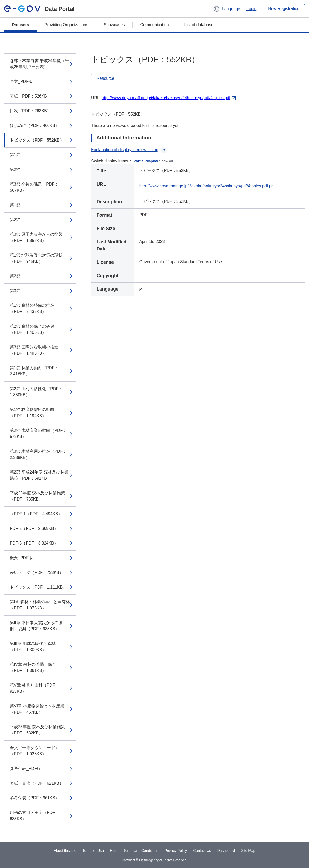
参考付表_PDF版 (25, 769)
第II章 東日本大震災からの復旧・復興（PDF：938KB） (36, 626)
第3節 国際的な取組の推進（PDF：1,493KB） (34, 350)
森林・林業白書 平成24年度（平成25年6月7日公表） (39, 64)
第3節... (17, 291)
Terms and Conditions (141, 851)
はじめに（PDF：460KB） (35, 125)
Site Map (248, 851)
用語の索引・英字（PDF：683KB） (35, 816)
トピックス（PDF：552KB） (37, 140)
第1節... (17, 155)
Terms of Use (93, 851)
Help (114, 851)
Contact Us (202, 851)
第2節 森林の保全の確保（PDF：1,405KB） (32, 329)
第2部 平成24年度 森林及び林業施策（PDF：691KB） (39, 475)
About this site (65, 851)
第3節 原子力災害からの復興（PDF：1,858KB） (36, 237)
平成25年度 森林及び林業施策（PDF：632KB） (37, 730)
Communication (154, 25)
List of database (199, 25)
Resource (105, 78)
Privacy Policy (176, 851)
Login (251, 9)
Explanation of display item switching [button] (129, 150)
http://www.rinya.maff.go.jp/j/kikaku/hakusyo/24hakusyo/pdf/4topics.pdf (166, 98)
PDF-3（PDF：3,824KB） (34, 543)
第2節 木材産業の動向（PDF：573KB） (38, 433)
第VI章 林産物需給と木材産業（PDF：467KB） (37, 709)
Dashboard (226, 851)
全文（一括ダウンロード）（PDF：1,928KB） (35, 751)
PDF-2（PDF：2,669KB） (34, 528)
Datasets (20, 25)
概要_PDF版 (21, 558)
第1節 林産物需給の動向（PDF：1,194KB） (32, 413)
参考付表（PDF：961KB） (35, 798)
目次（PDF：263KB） (30, 111)
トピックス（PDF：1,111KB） (38, 587)
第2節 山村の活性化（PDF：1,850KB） (36, 392)
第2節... (17, 169)
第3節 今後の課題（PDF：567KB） (34, 187)
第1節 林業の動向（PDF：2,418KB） (34, 371)
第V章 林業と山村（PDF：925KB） (34, 688)
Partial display (146, 161)
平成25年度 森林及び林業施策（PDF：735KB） (37, 496)
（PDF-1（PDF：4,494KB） (36, 514)
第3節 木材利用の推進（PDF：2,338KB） (38, 454)
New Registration (284, 9)
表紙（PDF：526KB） (30, 96)
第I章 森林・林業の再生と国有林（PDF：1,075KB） (40, 605)
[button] (227, 9)
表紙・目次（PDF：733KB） (37, 572)
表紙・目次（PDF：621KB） (37, 783)
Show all (166, 161)
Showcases (114, 25)
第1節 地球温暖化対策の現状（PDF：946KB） (36, 258)
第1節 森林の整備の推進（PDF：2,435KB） (32, 308)
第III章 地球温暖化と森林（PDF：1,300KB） (33, 647)
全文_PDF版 (21, 81)
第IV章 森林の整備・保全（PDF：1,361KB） (33, 667)
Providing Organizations (66, 25)
